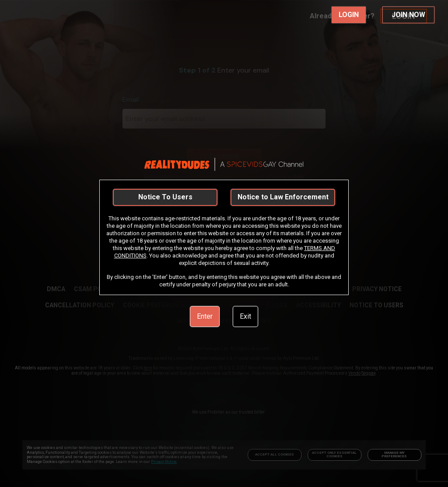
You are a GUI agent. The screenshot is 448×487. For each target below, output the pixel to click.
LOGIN (349, 15)
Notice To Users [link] (165, 197)
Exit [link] (245, 316)
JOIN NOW (408, 15)
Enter (205, 316)
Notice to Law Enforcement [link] (283, 197)
